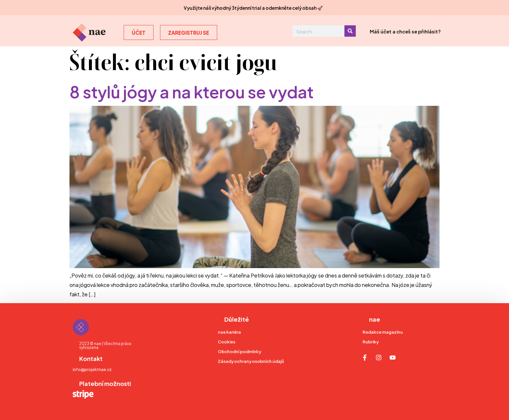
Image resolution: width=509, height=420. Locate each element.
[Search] (350, 31)
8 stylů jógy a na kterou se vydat (192, 91)
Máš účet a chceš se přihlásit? (405, 31)
